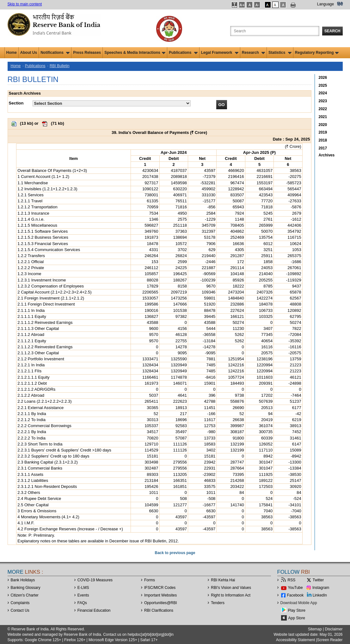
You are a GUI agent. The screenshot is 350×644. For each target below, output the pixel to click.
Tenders (218, 603)
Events (83, 595)
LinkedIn (320, 595)
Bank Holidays (23, 580)
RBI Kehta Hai (223, 580)
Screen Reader (330, 640)
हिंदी (340, 4)
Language (325, 4)
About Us (29, 53)
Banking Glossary (26, 588)
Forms (150, 580)
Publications (183, 53)
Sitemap (315, 629)
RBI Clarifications (159, 610)
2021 (323, 117)
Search (332, 31)
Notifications (55, 53)
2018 (323, 140)
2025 (323, 85)
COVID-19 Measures (95, 580)
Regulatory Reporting (317, 53)
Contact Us (20, 610)
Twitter (318, 580)
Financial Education (94, 610)
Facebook (295, 595)
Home (12, 53)
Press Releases (87, 53)
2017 (323, 148)
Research (253, 53)
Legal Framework (220, 53)
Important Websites (160, 595)
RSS (292, 580)
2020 (323, 125)
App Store (297, 618)
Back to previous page (175, 553)
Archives (327, 155)
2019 (323, 132)
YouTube (295, 588)
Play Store (297, 610)
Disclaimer (334, 629)
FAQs (82, 603)
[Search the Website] (275, 31)
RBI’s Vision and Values (231, 588)
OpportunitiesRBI (161, 603)
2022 (323, 109)
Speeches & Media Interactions (135, 53)
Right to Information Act (231, 595)
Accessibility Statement (295, 640)
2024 (323, 93)
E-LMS (83, 588)
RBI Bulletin (60, 66)
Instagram (321, 588)
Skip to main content (25, 4)
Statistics (280, 53)
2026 (323, 78)
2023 (323, 101)
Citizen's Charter (25, 595)
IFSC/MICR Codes (160, 588)
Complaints (20, 603)
